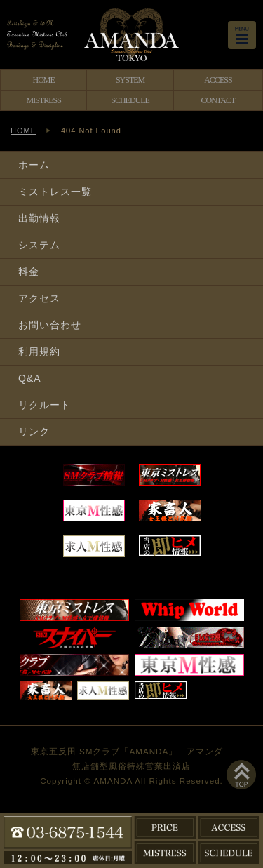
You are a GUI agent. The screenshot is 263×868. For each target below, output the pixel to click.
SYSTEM (130, 80)
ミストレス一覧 (55, 192)
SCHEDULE (130, 100)
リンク (34, 432)
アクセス (39, 298)
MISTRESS (44, 100)
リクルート (45, 405)
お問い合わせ (50, 325)
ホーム (34, 165)
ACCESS (218, 80)
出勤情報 (39, 218)
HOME (44, 80)
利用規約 (39, 352)
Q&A (30, 378)
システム (39, 245)
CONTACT (218, 100)
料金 (29, 272)
